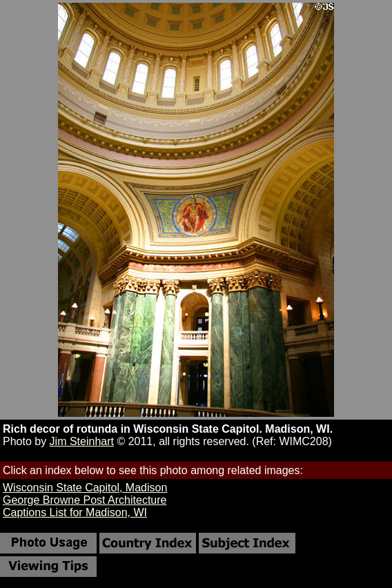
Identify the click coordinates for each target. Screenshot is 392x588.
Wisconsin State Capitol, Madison (85, 488)
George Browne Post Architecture (85, 500)
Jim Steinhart (82, 441)
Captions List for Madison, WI (75, 512)
